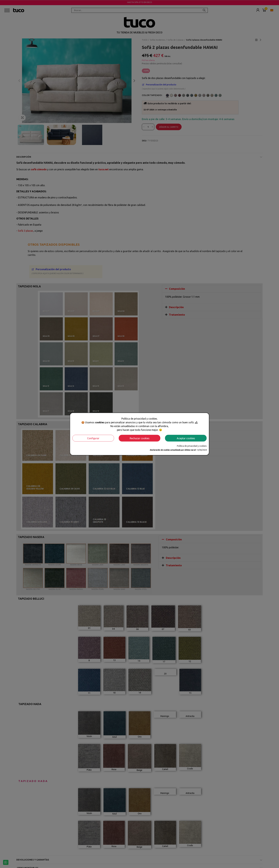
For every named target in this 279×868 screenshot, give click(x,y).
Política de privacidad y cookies (192, 446)
